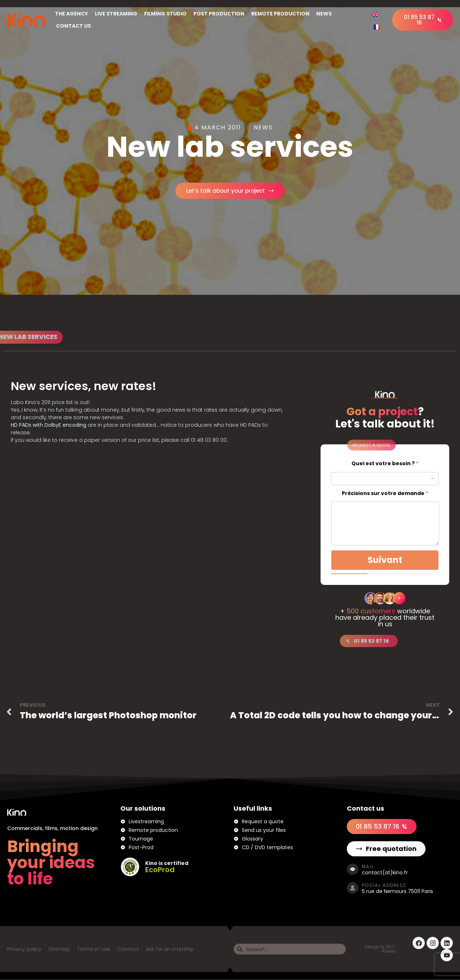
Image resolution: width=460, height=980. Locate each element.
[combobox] (385, 479)
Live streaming (116, 14)
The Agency (72, 14)
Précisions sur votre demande (385, 494)
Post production (219, 14)
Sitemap (59, 950)
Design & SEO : (380, 947)
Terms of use (94, 950)
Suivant (385, 560)
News (324, 14)
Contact (128, 950)
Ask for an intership (170, 950)
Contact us (73, 26)
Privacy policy (24, 950)
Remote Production (280, 14)
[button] (349, 446)
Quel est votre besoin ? (385, 464)
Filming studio (165, 14)
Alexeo (389, 952)
